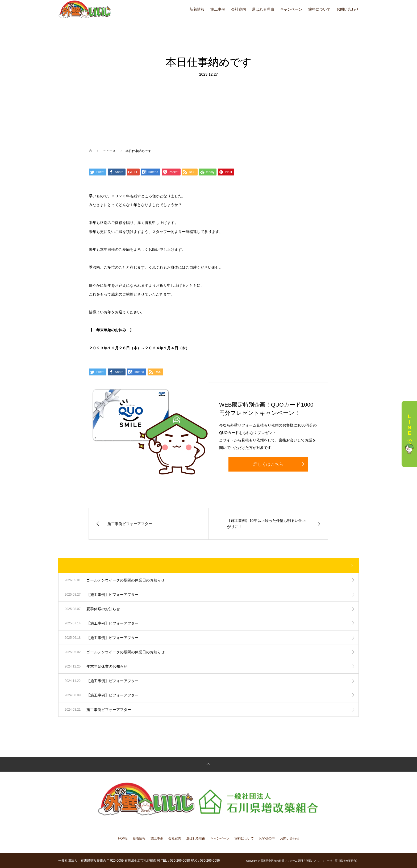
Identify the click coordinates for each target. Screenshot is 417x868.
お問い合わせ (348, 9)
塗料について (319, 9)
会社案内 (239, 9)
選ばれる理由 (263, 9)
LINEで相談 (409, 434)
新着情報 (197, 9)
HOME (123, 838)
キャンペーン (291, 9)
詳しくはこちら (268, 464)
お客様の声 (267, 838)
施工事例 (218, 9)
